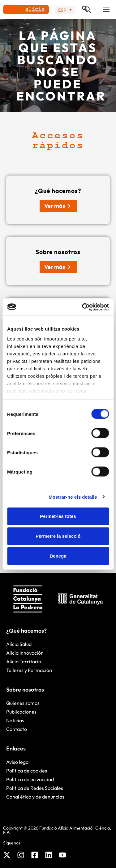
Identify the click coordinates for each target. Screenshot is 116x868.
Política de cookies (27, 771)
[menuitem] (65, 10)
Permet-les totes (58, 516)
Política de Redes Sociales (35, 788)
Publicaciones (21, 712)
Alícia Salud (19, 644)
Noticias (15, 720)
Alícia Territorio (24, 661)
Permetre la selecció (58, 536)
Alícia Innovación (25, 653)
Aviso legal (18, 762)
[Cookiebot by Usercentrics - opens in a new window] (83, 307)
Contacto (17, 729)
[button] (106, 10)
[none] (65, 10)
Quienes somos (23, 703)
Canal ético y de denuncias (35, 797)
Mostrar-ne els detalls (73, 497)
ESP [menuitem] (62, 10)
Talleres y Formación (29, 670)
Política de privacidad (30, 779)
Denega (58, 556)
